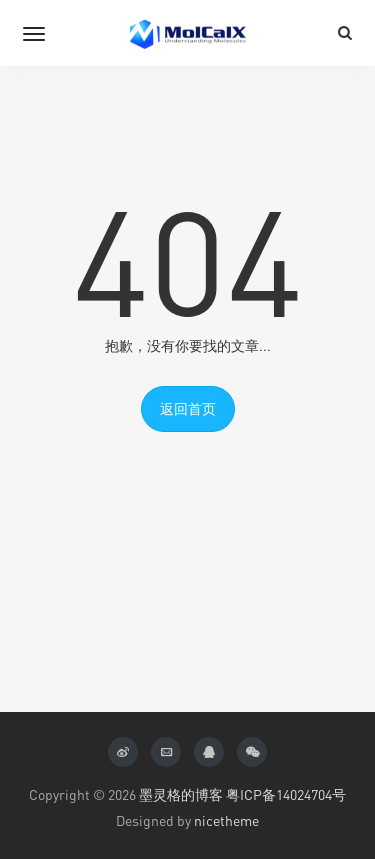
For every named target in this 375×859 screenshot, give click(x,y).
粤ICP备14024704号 (286, 794)
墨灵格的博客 (181, 794)
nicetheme (226, 820)
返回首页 (188, 408)
